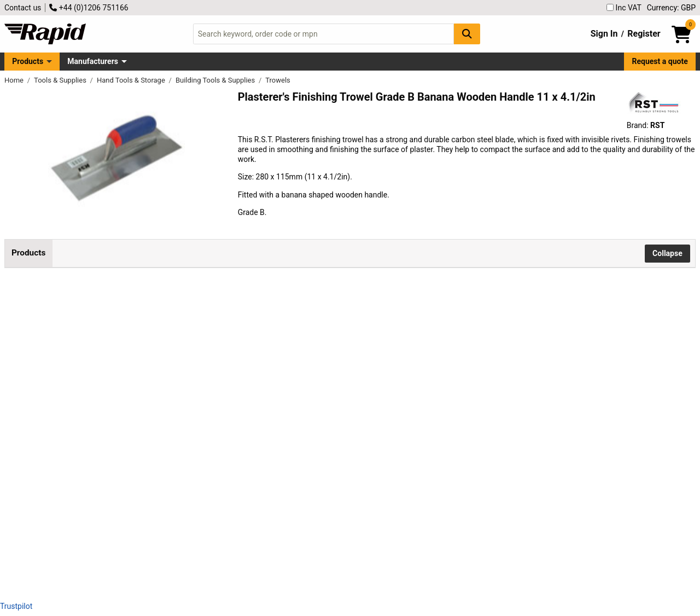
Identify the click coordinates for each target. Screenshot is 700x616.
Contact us (23, 8)
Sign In (604, 34)
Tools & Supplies (61, 80)
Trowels (278, 80)
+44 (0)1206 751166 (89, 8)
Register (644, 34)
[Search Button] (467, 34)
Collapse (667, 253)
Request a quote (660, 61)
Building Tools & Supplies (216, 80)
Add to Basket (458, 328)
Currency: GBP (671, 8)
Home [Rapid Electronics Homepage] (15, 80)
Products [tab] (28, 253)
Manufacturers (93, 61)
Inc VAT (624, 8)
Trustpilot (16, 606)
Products (28, 61)
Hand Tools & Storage (132, 80)
